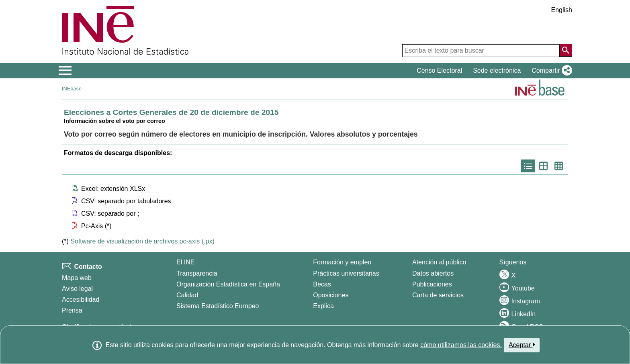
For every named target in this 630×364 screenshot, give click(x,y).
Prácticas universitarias (346, 273)
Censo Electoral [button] (439, 71)
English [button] (562, 10)
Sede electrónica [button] (497, 71)
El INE (185, 262)
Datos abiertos (433, 273)
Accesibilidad (81, 300)
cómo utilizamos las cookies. (461, 345)
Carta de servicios (438, 295)
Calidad (187, 295)
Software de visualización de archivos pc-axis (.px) (142, 241)
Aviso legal (77, 289)
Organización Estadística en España (228, 284)
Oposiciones (331, 295)
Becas (322, 284)
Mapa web (77, 278)
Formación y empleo (342, 262)
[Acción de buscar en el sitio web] (566, 50)
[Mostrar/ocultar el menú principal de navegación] (65, 71)
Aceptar (522, 345)
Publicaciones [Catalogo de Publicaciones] (432, 284)
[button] (550, 71)
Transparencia (197, 273)
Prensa (72, 310)
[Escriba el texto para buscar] (481, 51)
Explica (323, 306)
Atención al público (439, 262)
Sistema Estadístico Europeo (218, 306)
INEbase (72, 89)
